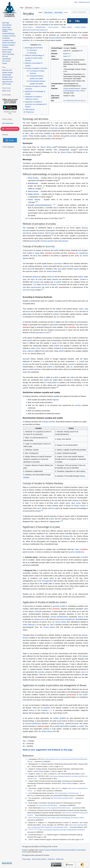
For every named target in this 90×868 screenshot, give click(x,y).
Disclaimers (51, 859)
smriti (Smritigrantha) (45, 581)
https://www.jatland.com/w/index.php (67, 793)
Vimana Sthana (49, 627)
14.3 (38, 829)
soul (24, 290)
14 (42, 289)
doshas (31, 710)
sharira (44, 348)
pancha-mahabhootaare (59, 617)
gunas (56, 503)
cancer (83, 672)
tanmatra (73, 136)
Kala (43, 536)
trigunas (56, 400)
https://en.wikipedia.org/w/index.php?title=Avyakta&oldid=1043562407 (62, 830)
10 (37, 202)
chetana (50, 277)
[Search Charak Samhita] (81, 12)
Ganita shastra (80, 27)
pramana (33, 241)
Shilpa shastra (67, 27)
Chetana (83, 279)
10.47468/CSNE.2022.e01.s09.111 (74, 101)
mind (24, 287)
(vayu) (40, 279)
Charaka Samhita (48, 422)
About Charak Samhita (39, 859)
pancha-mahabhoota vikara (70, 619)
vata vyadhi (83, 695)
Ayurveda (54, 128)
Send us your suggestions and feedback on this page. (48, 750)
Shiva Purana (28, 27)
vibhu (55, 150)
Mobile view (60, 859)
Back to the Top (7, 863)
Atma (25, 147)
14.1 (32, 829)
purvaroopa (71, 695)
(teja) (33, 279)
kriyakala (47, 708)
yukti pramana (63, 241)
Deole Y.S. (67, 56)
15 (57, 387)
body (32, 290)
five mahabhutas (82, 253)
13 (52, 235)
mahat (49, 136)
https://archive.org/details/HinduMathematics (56, 808)
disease (85, 635)
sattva (27, 133)
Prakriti (85, 150)
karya (86, 38)
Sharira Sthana (48, 22)
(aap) (25, 279)
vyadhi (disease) (29, 625)
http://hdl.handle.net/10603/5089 (47, 805)
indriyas (26, 477)
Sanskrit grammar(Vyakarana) (37, 30)
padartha (58, 38)
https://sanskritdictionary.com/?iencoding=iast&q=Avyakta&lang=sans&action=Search (56, 818)
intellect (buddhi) (59, 718)
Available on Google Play (10, 113)
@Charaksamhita (8, 123)
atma (29, 233)
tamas (41, 133)
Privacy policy (26, 859)
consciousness (36, 287)
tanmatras (60, 723)
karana (52, 38)
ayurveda (58, 264)
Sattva (81, 309)
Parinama (66, 536)
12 (64, 218)
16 (42, 510)
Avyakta (73, 48)
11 (54, 204)
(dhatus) (35, 277)
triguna (76, 269)
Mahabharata (40, 27)
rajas (32, 133)
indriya (85, 228)
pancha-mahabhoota (76, 552)
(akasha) (55, 279)
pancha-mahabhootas (33, 723)
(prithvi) (80, 277)
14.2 (35, 829)
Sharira (81, 617)
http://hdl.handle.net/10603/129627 (62, 798)
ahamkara (56, 136)
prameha (41, 672)
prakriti (74, 35)
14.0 (30, 829)
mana (52, 233)
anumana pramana (47, 241)
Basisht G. (67, 54)
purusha (66, 266)
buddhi (56, 250)
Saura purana (53, 27)
